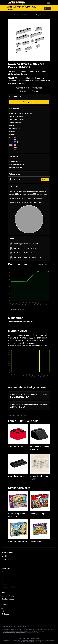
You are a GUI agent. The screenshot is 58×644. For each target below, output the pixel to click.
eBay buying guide (8, 599)
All (2, 608)
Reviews (4, 578)
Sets (3, 611)
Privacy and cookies (8, 587)
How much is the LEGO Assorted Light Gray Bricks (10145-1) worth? (28, 396)
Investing (5, 575)
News (3, 572)
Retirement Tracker (8, 596)
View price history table (17, 309)
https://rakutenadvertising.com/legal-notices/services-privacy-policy (20, 633)
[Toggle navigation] (48, 3)
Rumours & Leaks (7, 581)
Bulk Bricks (26, 15)
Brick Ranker (7, 553)
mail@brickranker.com (9, 560)
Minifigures (5, 614)
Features (4, 584)
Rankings (17, 15)
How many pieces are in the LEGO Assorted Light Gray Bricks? (28, 406)
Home (10, 15)
